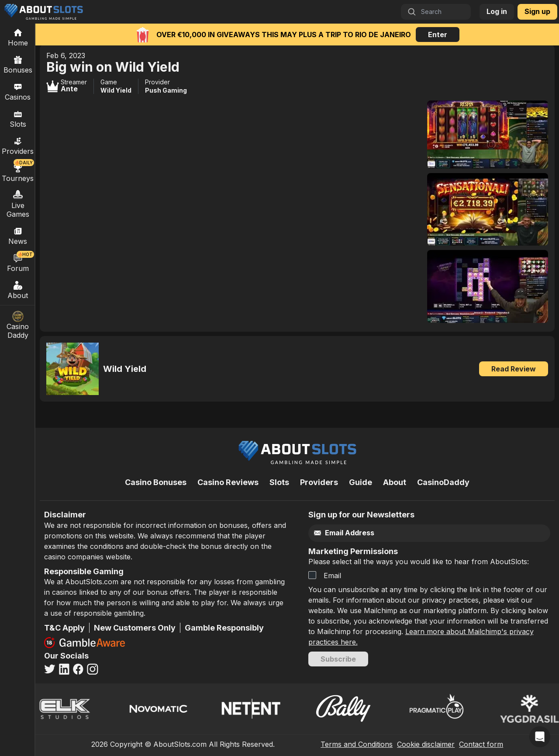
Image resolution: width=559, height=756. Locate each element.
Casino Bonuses (156, 482)
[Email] (412, 533)
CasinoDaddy (443, 482)
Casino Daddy (18, 325)
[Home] (18, 37)
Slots (18, 118)
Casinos (18, 91)
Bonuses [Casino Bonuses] (18, 64)
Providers (319, 482)
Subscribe (338, 659)
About (18, 290)
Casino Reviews (228, 482)
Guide (361, 482)
